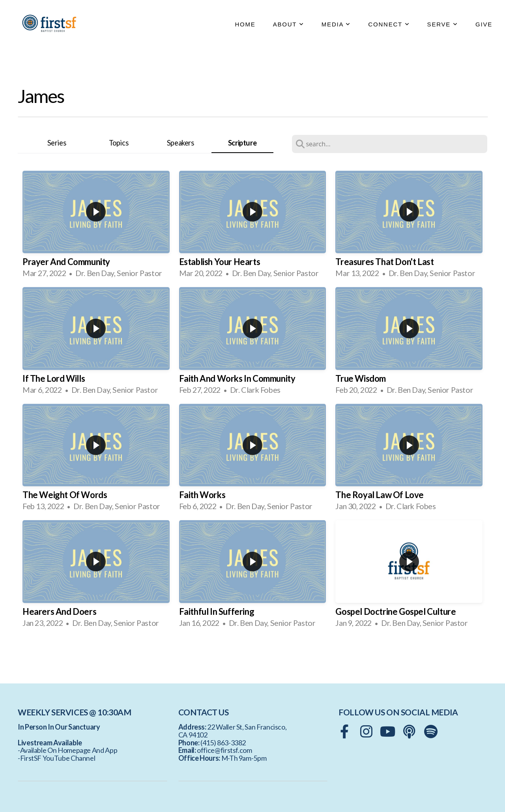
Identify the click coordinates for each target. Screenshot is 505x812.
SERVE (443, 24)
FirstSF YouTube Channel (58, 758)
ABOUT (289, 24)
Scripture (242, 143)
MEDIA (336, 24)
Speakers (180, 143)
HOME (245, 24)
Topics (119, 143)
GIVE (484, 24)
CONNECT (389, 24)
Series (57, 143)
